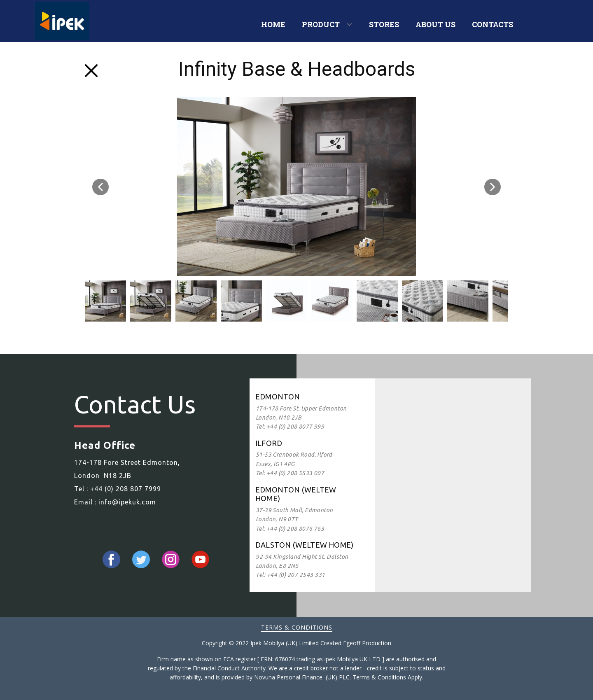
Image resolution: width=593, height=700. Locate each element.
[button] (100, 187)
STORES (384, 24)
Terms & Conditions (297, 627)
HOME (273, 24)
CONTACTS (493, 24)
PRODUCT (321, 24)
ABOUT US (435, 24)
